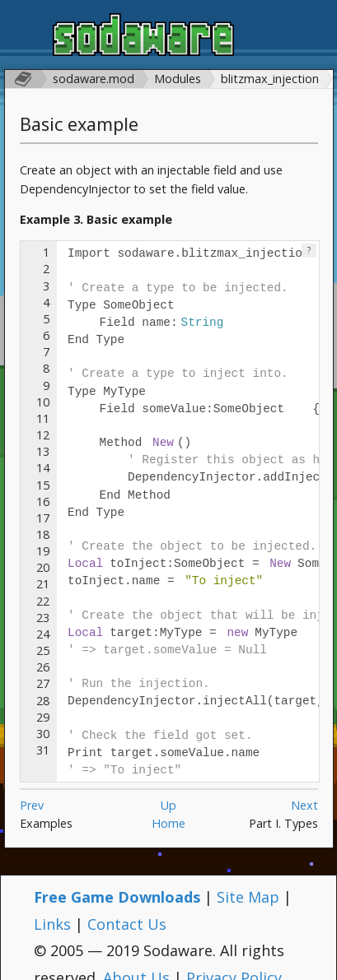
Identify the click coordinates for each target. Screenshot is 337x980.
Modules (178, 79)
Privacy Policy (234, 958)
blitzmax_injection (270, 79)
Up (168, 785)
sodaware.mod (94, 79)
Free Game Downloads (117, 877)
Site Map (248, 877)
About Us (136, 958)
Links (52, 904)
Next (304, 785)
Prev (32, 785)
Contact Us (127, 904)
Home (168, 804)
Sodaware (143, 38)
